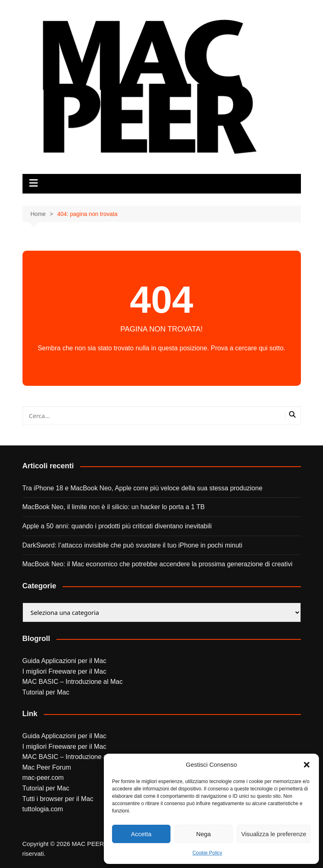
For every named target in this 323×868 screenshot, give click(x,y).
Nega (204, 834)
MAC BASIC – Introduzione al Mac (73, 682)
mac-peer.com (43, 778)
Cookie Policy (207, 853)
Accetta (141, 834)
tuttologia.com (43, 809)
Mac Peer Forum (47, 767)
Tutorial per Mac (46, 692)
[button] (307, 765)
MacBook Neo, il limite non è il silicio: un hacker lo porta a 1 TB (114, 507)
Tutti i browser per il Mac (58, 799)
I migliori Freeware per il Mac (64, 671)
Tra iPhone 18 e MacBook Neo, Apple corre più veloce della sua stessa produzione (142, 488)
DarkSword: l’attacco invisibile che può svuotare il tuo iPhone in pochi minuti (132, 545)
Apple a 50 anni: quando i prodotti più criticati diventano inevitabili (117, 526)
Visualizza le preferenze (274, 834)
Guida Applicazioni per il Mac (64, 661)
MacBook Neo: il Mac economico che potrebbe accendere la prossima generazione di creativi (158, 564)
